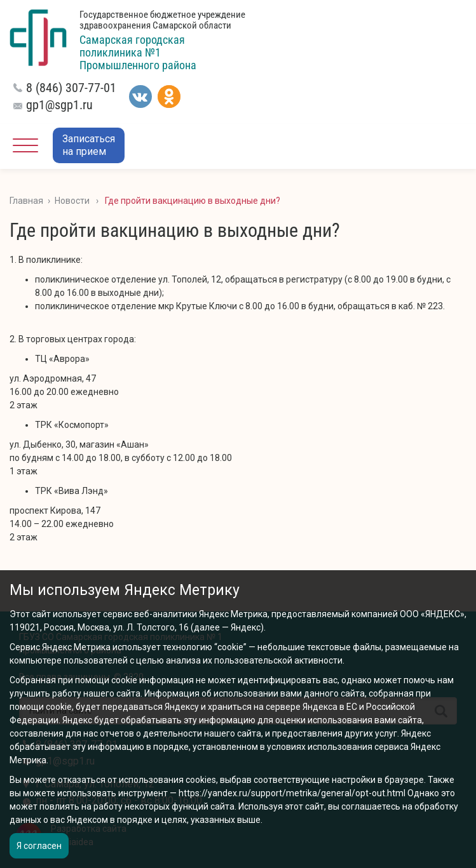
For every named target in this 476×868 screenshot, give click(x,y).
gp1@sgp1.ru (59, 105)
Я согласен (39, 846)
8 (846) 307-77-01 (71, 88)
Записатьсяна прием (89, 145)
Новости (72, 201)
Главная (26, 201)
